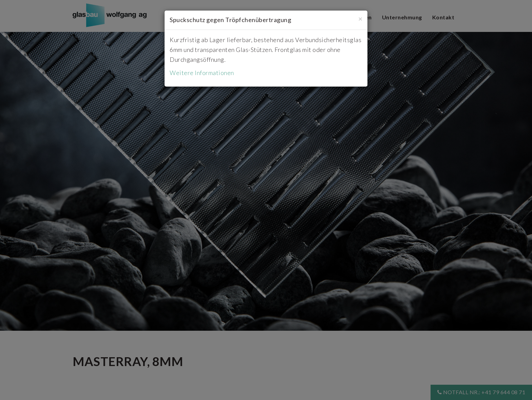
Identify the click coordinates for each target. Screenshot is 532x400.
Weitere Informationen (202, 73)
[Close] (360, 19)
